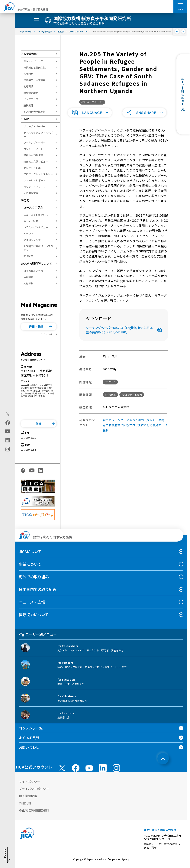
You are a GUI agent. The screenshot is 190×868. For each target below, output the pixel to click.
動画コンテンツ (32, 240)
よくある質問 (29, 738)
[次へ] (184, 31)
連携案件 (28, 105)
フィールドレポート (35, 180)
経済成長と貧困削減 (35, 68)
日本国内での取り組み (38, 589)
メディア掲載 (31, 221)
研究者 (25, 200)
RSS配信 (28, 256)
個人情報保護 (28, 796)
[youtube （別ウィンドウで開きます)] (89, 768)
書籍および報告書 (33, 155)
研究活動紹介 (29, 54)
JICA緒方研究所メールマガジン (38, 248)
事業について (30, 564)
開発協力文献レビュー (36, 162)
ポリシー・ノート (33, 149)
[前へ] (177, 31)
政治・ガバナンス (33, 61)
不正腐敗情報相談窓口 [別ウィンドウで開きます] (34, 810)
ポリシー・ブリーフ (34, 187)
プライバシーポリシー (34, 789)
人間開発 (28, 74)
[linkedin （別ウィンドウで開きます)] (103, 768)
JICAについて (30, 551)
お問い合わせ (29, 747)
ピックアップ (31, 99)
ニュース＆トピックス (36, 215)
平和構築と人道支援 (35, 80)
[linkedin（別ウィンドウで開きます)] (8, 440)
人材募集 (28, 283)
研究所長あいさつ (33, 271)
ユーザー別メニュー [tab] (38, 634)
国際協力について (34, 615)
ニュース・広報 (32, 602)
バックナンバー (47, 334)
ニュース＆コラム (32, 207)
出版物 (25, 119)
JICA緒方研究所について (36, 263)
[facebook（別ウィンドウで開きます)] (8, 423)
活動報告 (28, 277)
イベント (28, 233)
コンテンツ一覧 (31, 728)
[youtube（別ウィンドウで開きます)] (8, 431)
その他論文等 (31, 193)
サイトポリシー (29, 782)
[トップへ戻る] (163, 759)
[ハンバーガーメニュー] (180, 5)
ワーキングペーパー (35, 143)
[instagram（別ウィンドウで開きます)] (8, 449)
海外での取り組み (34, 577)
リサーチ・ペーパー (35, 126)
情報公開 (25, 803)
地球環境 (28, 86)
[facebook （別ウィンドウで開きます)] (76, 768)
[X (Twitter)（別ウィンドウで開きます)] (8, 414)
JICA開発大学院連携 (35, 112)
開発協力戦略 (31, 93)
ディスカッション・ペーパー (38, 134)
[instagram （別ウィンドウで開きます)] (116, 768)
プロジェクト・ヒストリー (38, 174)
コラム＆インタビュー (36, 227)
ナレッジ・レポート (35, 168)
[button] (39, 327)
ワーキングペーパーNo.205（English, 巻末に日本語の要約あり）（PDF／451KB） (124, 330)
